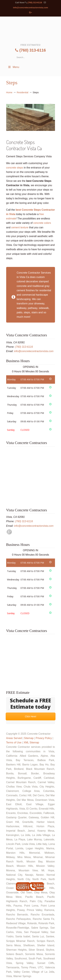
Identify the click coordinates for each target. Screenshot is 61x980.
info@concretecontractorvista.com (30, 8)
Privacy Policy (44, 738)
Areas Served (14, 738)
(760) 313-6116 (35, 3)
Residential (23, 92)
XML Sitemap (31, 743)
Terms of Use (14, 743)
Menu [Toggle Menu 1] (14, 67)
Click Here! (30, 716)
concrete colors (42, 223)
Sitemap (29, 738)
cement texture (20, 227)
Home (9, 92)
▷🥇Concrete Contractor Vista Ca (31, 30)
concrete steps (15, 168)
